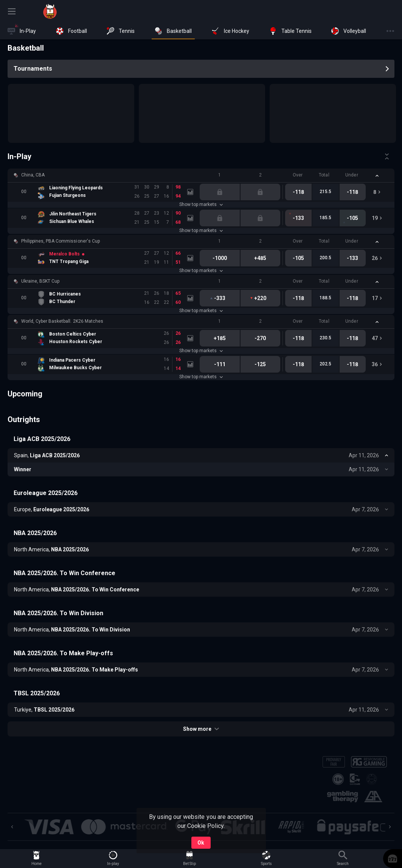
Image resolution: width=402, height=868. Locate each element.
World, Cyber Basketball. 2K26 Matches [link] (62, 321)
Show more (201, 729)
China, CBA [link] (33, 175)
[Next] (390, 827)
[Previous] (12, 827)
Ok (201, 843)
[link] (50, 11)
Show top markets (201, 204)
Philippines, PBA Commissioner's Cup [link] (61, 241)
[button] (201, 175)
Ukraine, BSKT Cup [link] (40, 281)
